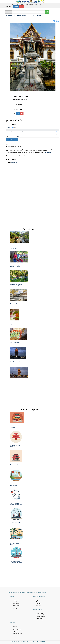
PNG (18, 5)
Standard (15, 128)
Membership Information (18, 628)
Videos (38, 607)
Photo (22, 5)
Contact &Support (17, 630)
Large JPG (8, 136)
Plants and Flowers (41, 617)
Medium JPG (9, 134)
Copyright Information (18, 633)
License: (8, 127)
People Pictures (40, 618)
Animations (39, 604)
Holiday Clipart (16, 605)
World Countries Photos (23, 16)
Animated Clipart (29, 5)
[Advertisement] (32, 177)
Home (8, 5)
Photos (13, 16)
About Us (15, 626)
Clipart (13, 5)
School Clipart (16, 600)
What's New (16, 609)
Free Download (9, 132)
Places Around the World (42, 615)
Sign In (22, 7)
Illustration (38, 5)
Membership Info (47, 153)
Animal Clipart (16, 602)
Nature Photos (39, 613)
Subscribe (16, 7)
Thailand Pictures (36, 16)
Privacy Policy (16, 631)
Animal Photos (39, 620)
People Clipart (16, 604)
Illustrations (39, 605)
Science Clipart (16, 607)
